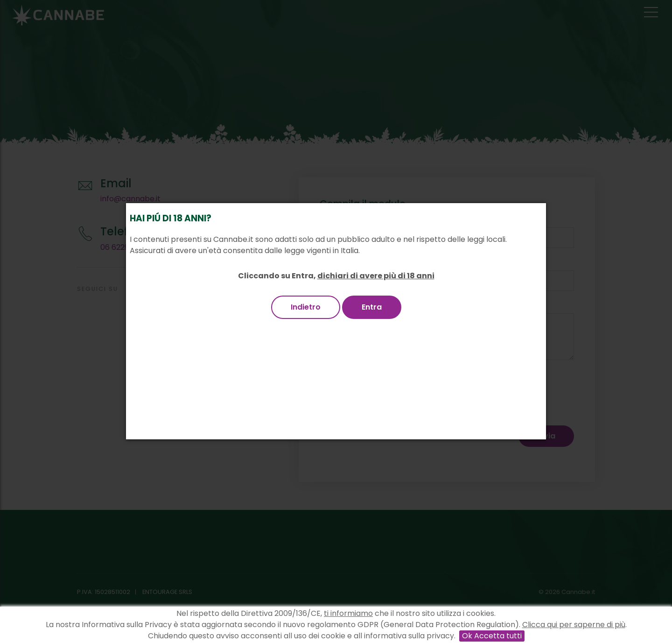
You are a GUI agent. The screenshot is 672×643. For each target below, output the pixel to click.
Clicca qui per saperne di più (574, 625)
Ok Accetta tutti (492, 636)
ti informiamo (348, 613)
